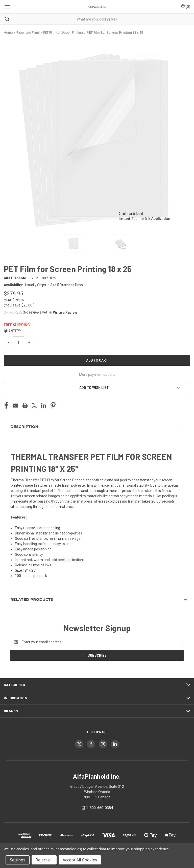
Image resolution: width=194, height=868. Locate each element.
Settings (18, 860)
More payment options (97, 375)
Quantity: (12, 331)
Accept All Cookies (80, 860)
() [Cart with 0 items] (186, 6)
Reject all (44, 860)
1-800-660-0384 (100, 808)
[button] (63, 313)
